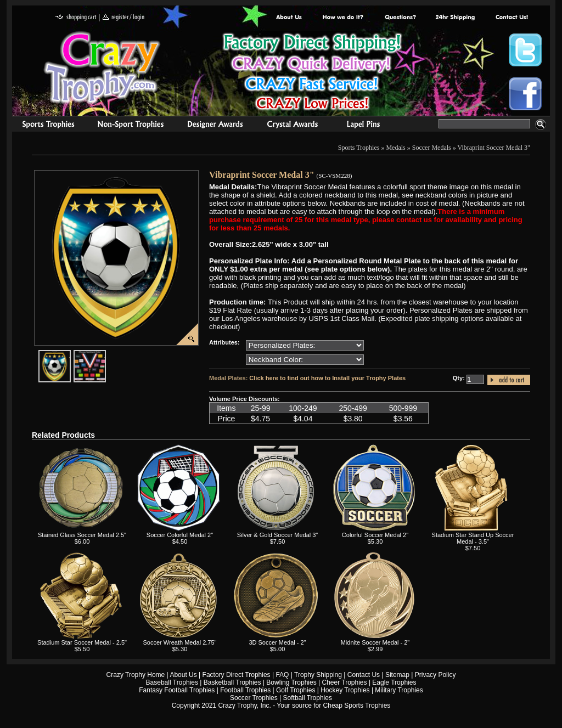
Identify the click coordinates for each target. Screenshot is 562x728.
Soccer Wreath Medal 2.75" (180, 642)
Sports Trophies (44, 126)
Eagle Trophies (394, 682)
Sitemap (397, 675)
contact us (511, 18)
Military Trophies (399, 690)
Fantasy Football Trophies (177, 690)
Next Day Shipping (455, 18)
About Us (289, 18)
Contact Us (364, 675)
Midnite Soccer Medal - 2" (375, 642)
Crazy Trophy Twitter (525, 50)
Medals (395, 148)
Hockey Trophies (345, 690)
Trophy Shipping (318, 675)
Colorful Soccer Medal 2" (375, 535)
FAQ (282, 675)
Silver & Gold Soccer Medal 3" (278, 535)
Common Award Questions (400, 18)
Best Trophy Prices (312, 73)
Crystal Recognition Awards (292, 126)
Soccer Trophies (254, 698)
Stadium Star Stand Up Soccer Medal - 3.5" (473, 538)
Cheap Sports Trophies (357, 706)
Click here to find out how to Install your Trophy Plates (327, 378)
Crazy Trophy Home (136, 675)
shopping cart (76, 18)
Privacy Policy (435, 675)
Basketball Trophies (232, 682)
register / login (123, 18)
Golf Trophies (296, 690)
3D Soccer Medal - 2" (277, 642)
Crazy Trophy (103, 67)
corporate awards (215, 126)
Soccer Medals (432, 148)
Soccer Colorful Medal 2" (180, 535)
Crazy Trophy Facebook (525, 94)
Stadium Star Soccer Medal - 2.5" (82, 642)
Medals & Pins (366, 126)
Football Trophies (245, 690)
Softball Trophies (308, 698)
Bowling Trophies (291, 682)
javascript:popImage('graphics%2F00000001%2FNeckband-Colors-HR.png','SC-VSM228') (105, 354)
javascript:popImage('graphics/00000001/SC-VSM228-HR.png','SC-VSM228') (70, 354)
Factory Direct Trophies (343, 18)
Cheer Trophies (345, 682)
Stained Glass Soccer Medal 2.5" (82, 535)
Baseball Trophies (172, 682)
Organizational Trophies (131, 126)
